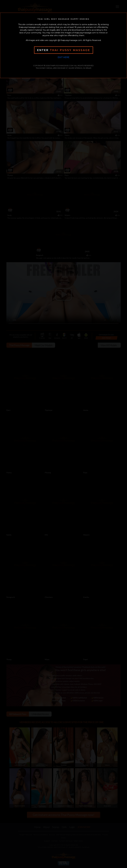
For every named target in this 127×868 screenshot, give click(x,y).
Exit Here (64, 57)
